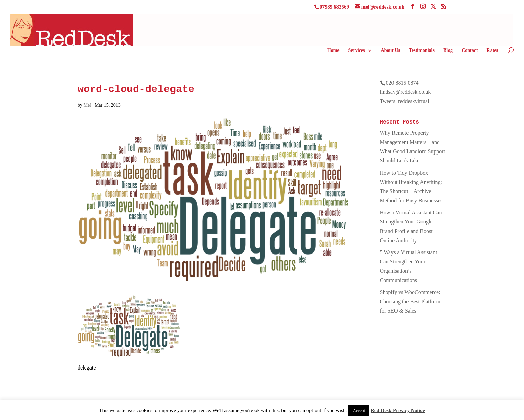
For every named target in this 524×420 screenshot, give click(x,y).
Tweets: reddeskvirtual (405, 101)
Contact (470, 50)
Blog (448, 50)
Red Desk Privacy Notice (398, 410)
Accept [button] (359, 411)
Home (333, 50)
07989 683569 (334, 7)
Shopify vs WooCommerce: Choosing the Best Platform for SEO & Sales (410, 301)
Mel (88, 105)
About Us (390, 50)
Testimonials (422, 50)
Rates (492, 50)
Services (357, 50)
